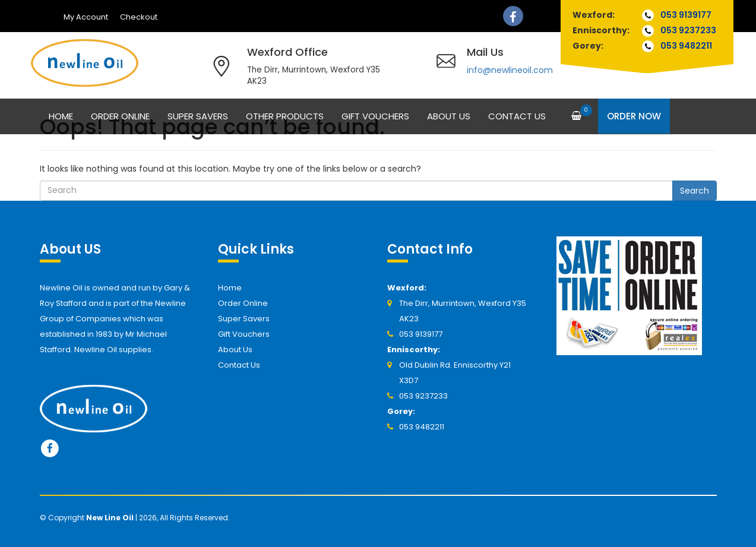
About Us (449, 116)
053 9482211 (686, 46)
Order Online (120, 116)
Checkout (139, 17)
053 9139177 (686, 15)
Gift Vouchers (375, 116)
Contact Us (517, 116)
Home (61, 116)
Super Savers (198, 116)
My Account (86, 17)
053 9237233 (688, 30)
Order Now (634, 116)
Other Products (285, 116)
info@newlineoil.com (510, 70)
